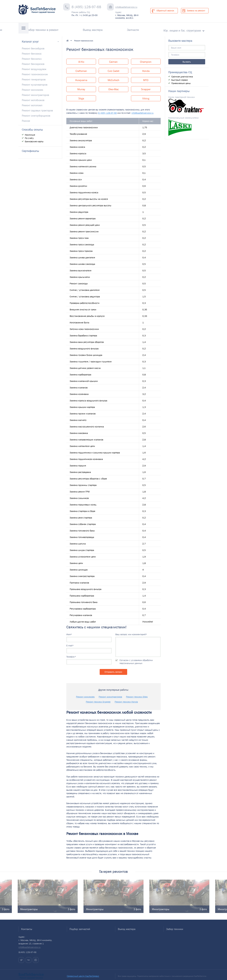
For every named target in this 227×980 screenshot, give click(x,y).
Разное (26, 118)
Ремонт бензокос (32, 51)
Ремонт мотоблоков (33, 97)
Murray (81, 87)
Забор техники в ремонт (90, 28)
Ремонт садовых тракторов (37, 108)
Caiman (113, 59)
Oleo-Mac (113, 87)
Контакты (39, 28)
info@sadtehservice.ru (126, 7)
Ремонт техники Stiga (137, 694)
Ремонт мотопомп (32, 102)
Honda (146, 68)
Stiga (81, 96)
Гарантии (60, 28)
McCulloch (113, 77)
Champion (146, 59)
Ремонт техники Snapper (98, 699)
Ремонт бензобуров (33, 46)
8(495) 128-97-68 (27, 949)
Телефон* (71, 654)
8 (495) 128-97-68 (86, 7)
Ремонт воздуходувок (34, 66)
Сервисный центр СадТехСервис (83, 973)
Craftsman (81, 68)
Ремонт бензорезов (33, 61)
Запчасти (149, 28)
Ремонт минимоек (85, 694)
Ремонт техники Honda (126, 699)
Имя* (69, 631)
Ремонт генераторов (34, 77)
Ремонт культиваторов (35, 82)
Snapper (146, 87)
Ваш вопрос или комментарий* (131, 631)
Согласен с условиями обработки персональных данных (136, 659)
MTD (146, 77)
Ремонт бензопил (32, 56)
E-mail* (70, 643)
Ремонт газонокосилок (35, 71)
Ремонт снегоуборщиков (36, 113)
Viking (146, 96)
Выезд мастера (125, 28)
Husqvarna (81, 77)
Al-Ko (81, 59)
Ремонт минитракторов (110, 694)
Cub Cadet (113, 68)
